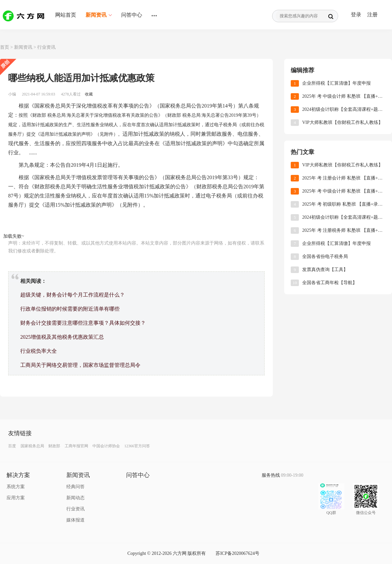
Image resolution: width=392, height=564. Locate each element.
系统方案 (16, 487)
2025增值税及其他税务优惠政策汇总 (62, 337)
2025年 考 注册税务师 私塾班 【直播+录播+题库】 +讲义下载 (344, 230)
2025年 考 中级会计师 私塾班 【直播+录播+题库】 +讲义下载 (344, 96)
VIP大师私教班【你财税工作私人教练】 (343, 122)
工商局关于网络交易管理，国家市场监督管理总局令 (80, 365)
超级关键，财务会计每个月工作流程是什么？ (73, 295)
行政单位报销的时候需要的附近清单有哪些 (70, 309)
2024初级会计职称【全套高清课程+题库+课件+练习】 (344, 109)
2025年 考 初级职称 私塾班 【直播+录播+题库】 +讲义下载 (344, 204)
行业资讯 (46, 47)
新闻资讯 (23, 47)
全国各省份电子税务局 (325, 256)
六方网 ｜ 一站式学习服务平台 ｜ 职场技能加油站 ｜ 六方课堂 (24, 16)
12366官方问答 (137, 446)
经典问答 (75, 487)
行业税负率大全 (39, 351)
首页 (5, 47)
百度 (12, 446)
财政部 (54, 446)
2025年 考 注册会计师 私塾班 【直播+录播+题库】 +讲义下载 (344, 178)
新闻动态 (75, 498)
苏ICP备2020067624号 (237, 553)
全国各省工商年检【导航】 (330, 283)
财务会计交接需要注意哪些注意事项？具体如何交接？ (83, 323)
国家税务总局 (32, 446)
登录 (356, 15)
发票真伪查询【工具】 (325, 270)
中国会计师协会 (106, 446)
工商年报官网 (76, 446)
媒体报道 (75, 520)
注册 (372, 15)
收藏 (89, 94)
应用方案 (16, 498)
